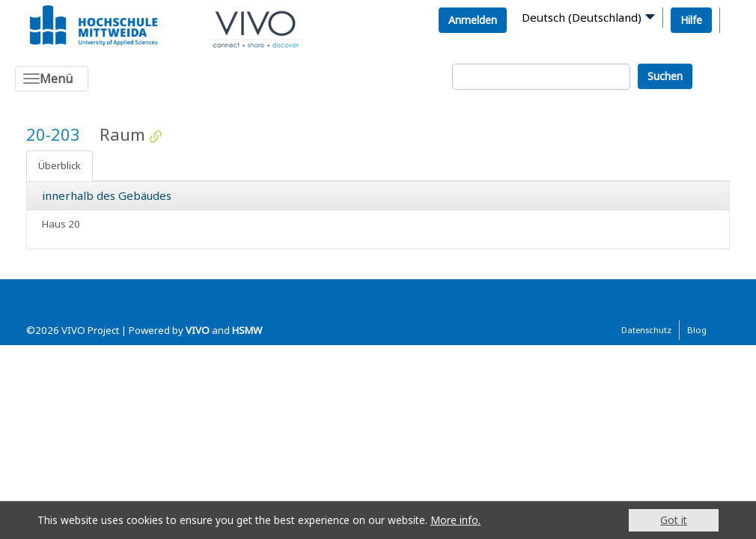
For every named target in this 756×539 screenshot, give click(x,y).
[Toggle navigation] (52, 79)
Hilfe (691, 20)
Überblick (60, 165)
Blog (697, 330)
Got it (674, 520)
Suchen (665, 76)
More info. (455, 520)
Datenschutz (646, 330)
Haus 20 (61, 224)
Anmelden (473, 20)
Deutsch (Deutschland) (582, 17)
